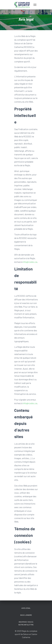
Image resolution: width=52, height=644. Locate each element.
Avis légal (26, 608)
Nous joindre (26, 615)
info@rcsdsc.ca (30, 262)
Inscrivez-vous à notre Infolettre (26, 623)
